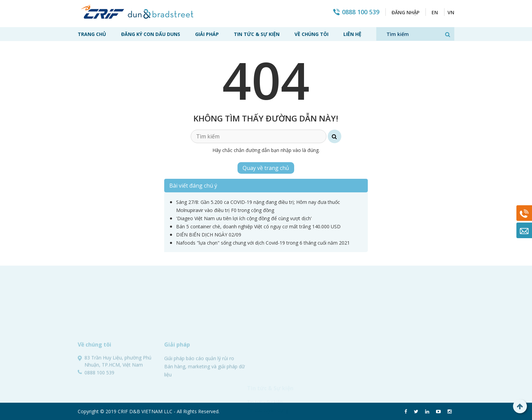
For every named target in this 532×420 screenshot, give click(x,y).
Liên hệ (352, 34)
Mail (524, 230)
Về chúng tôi (311, 34)
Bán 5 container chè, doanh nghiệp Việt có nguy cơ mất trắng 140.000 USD (258, 226)
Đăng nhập (405, 12)
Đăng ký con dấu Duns (151, 34)
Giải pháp (207, 34)
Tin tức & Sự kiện (257, 34)
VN (451, 12)
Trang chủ (92, 34)
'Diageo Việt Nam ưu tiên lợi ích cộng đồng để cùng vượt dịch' (244, 218)
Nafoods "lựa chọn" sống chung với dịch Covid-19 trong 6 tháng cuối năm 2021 (263, 243)
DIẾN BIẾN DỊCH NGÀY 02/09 (209, 235)
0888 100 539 (361, 12)
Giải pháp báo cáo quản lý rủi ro (199, 394)
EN (435, 12)
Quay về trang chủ (266, 168)
